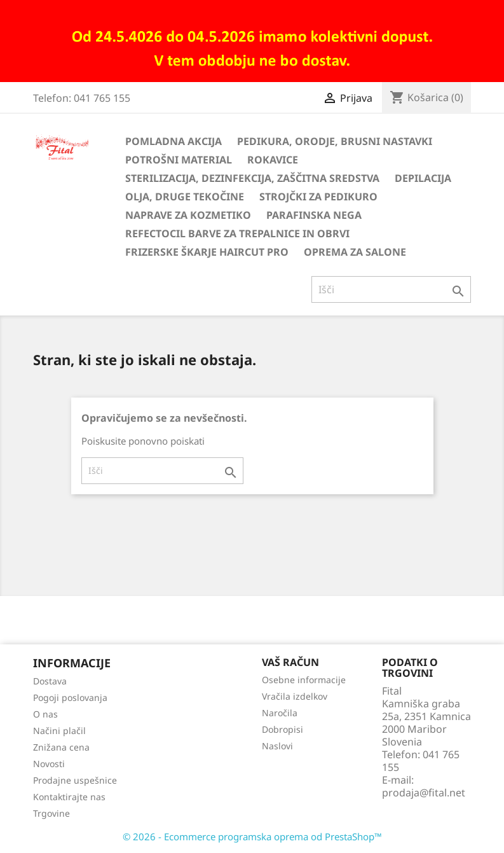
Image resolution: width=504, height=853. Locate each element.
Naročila (280, 713)
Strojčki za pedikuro (318, 197)
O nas (45, 714)
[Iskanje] (391, 289)
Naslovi (277, 746)
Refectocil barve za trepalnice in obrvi (237, 233)
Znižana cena (61, 747)
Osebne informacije (304, 680)
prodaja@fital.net (424, 793)
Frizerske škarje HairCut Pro (207, 252)
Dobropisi (283, 729)
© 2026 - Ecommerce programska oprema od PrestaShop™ (252, 836)
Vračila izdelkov (295, 696)
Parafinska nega (314, 215)
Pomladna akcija (174, 141)
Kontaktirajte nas (69, 797)
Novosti (49, 764)
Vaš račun (290, 662)
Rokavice (273, 160)
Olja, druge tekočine (185, 197)
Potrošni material (179, 160)
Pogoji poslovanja (70, 697)
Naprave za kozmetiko (188, 215)
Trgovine (51, 813)
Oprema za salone (355, 252)
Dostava (50, 681)
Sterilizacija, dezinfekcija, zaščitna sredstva (252, 178)
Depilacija (423, 178)
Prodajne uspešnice (75, 780)
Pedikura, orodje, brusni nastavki (335, 141)
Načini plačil (59, 731)
